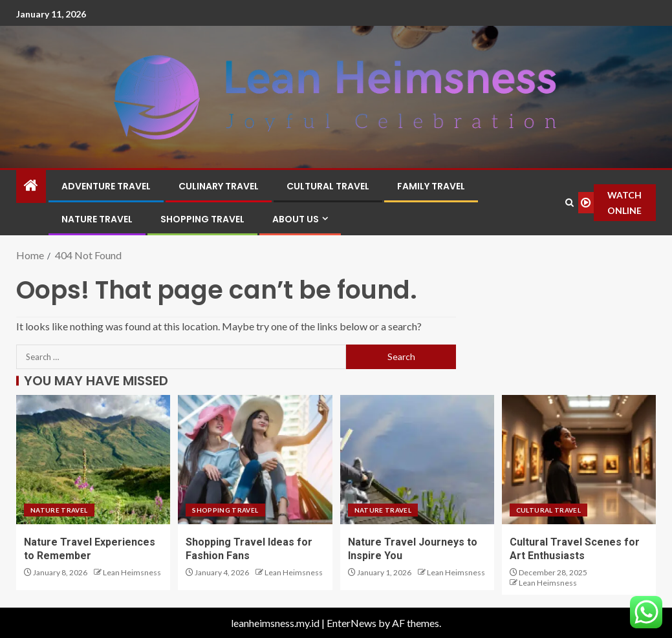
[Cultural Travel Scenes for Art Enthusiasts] (579, 460)
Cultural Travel (328, 186)
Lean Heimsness (132, 572)
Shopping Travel (202, 219)
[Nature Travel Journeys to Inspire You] (417, 460)
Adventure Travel (106, 186)
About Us (296, 219)
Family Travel (431, 186)
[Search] (569, 203)
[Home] (31, 186)
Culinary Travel (219, 186)
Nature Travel (97, 219)
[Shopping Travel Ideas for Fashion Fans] (255, 460)
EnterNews (352, 623)
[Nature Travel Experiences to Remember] (93, 460)
